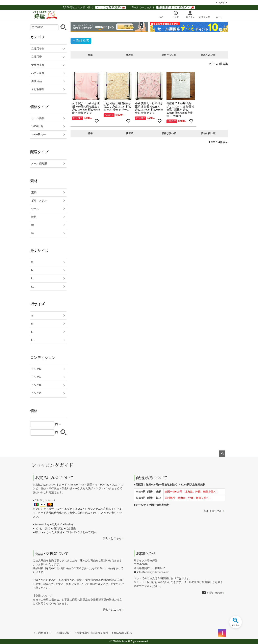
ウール (35, 209)
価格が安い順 (169, 55)
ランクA (36, 377)
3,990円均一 (38, 134)
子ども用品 (38, 89)
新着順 (130, 55)
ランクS (36, 369)
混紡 (34, 217)
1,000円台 (37, 126)
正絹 (34, 192)
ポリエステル (39, 200)
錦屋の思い (64, 633)
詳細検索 (83, 41)
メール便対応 (39, 163)
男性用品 (36, 81)
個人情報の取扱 (123, 633)
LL (33, 287)
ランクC (36, 393)
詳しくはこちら (112, 538)
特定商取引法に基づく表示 (92, 633)
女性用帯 (36, 57)
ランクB (36, 385)
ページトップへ (222, 454)
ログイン (222, 2)
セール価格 (38, 118)
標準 (90, 55)
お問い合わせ (215, 593)
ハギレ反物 (38, 73)
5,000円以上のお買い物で (95, 7)
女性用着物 (38, 49)
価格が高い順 (208, 55)
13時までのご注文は (163, 7)
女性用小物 (38, 65)
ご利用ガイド (44, 633)
